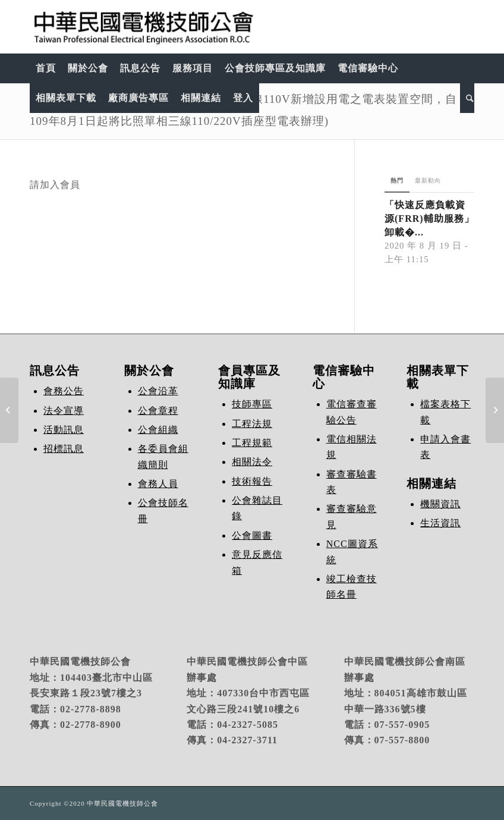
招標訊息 (64, 449)
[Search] (467, 98)
